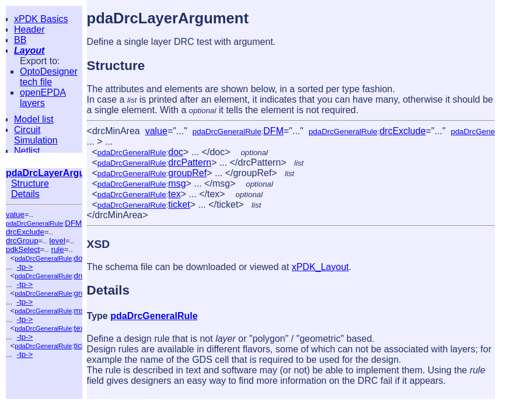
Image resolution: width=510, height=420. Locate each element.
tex (79, 328)
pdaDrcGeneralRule (34, 223)
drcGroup (22, 241)
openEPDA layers (43, 98)
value (15, 214)
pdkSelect (23, 249)
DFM (73, 223)
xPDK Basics (41, 19)
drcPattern (190, 162)
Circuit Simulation (36, 135)
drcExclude (25, 232)
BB (20, 40)
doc (80, 258)
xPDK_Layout (320, 267)
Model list (34, 119)
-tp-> (25, 267)
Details (25, 194)
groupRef (187, 173)
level (57, 241)
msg (81, 311)
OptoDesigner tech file (49, 77)
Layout (29, 50)
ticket (179, 204)
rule (57, 249)
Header (29, 29)
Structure (30, 183)
